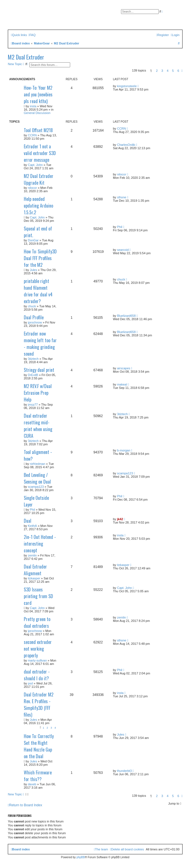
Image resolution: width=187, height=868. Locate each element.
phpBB (81, 857)
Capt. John (35, 165)
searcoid (123, 250)
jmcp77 (33, 405)
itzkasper (34, 578)
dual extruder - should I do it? (37, 675)
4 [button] (167, 71)
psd (30, 683)
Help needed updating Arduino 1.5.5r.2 (38, 206)
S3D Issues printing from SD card (38, 596)
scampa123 (36, 487)
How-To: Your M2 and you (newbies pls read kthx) (38, 94)
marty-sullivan (37, 660)
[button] (182, 71)
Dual (28, 521)
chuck (32, 306)
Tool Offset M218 (38, 130)
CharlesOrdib (126, 145)
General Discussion (37, 113)
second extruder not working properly (38, 649)
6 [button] (178, 71)
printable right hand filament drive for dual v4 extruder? (38, 291)
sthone (122, 197)
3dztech (33, 359)
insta (33, 106)
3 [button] (162, 71)
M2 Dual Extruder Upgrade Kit (39, 179)
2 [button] (157, 71)
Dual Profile (34, 317)
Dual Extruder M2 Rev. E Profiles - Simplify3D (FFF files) (39, 705)
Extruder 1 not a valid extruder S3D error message (40, 153)
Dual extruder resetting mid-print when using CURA (38, 426)
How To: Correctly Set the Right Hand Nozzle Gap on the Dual (39, 746)
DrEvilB (33, 375)
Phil (120, 227)
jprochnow (35, 322)
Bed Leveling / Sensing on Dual (37, 478)
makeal (122, 384)
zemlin (32, 555)
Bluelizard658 (126, 316)
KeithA (32, 526)
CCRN (32, 135)
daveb (32, 784)
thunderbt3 (125, 771)
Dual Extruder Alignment (35, 570)
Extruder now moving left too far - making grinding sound (40, 344)
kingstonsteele (127, 86)
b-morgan (124, 450)
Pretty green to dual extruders (37, 622)
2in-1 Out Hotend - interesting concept (40, 544)
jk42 (120, 519)
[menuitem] (32, 35)
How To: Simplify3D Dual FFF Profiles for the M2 (40, 258)
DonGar (33, 240)
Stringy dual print (39, 370)
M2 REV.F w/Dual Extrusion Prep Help (38, 393)
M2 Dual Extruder (26, 57)
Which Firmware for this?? (38, 776)
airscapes (124, 368)
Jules (34, 270)
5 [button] (173, 71)
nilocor (32, 188)
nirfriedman (38, 464)
